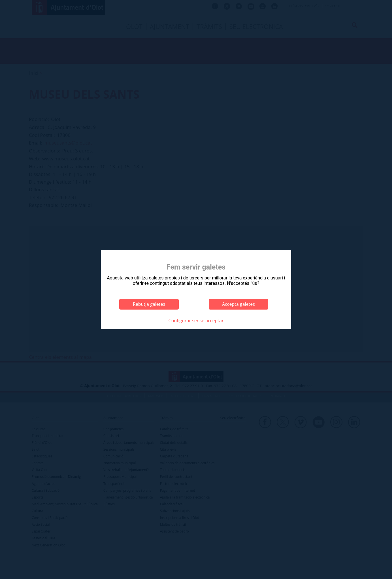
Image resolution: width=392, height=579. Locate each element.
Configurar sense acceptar (196, 321)
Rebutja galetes (149, 304)
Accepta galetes (238, 304)
